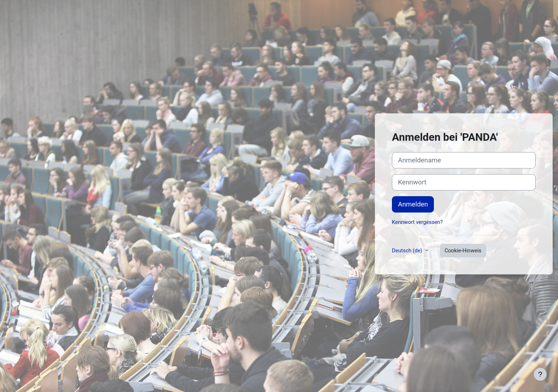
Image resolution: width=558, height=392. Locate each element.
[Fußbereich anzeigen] (540, 374)
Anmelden (413, 204)
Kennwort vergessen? (417, 222)
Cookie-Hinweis (463, 251)
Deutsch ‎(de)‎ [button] (408, 251)
